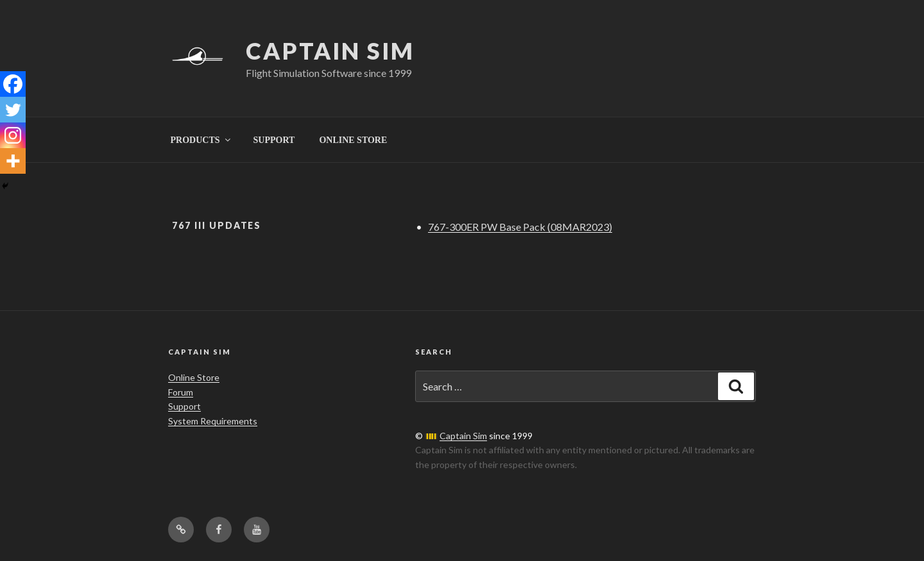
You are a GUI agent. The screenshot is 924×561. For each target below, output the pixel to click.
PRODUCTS (201, 140)
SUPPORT (274, 140)
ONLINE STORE (353, 140)
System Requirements (213, 421)
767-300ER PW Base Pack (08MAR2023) (520, 227)
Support (184, 406)
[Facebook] (13, 84)
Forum (181, 392)
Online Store (194, 377)
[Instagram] (13, 135)
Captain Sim (330, 51)
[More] (13, 161)
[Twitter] (13, 110)
